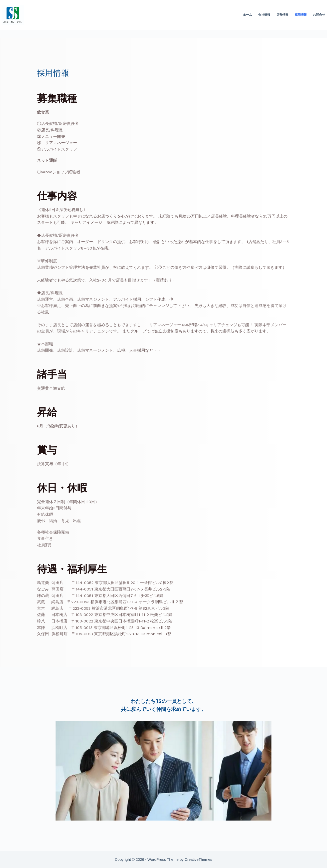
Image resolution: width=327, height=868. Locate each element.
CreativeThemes (198, 859)
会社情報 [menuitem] (264, 15)
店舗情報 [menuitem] (282, 15)
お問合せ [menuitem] (319, 15)
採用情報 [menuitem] (301, 15)
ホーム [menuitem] (247, 15)
